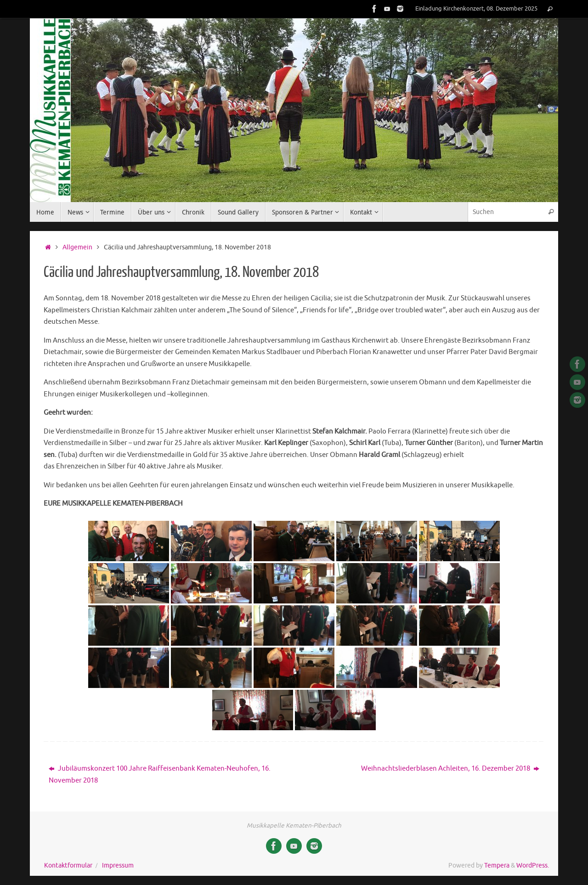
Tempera (497, 865)
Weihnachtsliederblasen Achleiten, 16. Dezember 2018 (450, 769)
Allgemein (77, 247)
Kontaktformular (68, 865)
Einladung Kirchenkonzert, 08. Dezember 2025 (476, 9)
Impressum (118, 865)
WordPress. (533, 865)
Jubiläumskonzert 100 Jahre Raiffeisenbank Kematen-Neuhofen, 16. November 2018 (160, 775)
